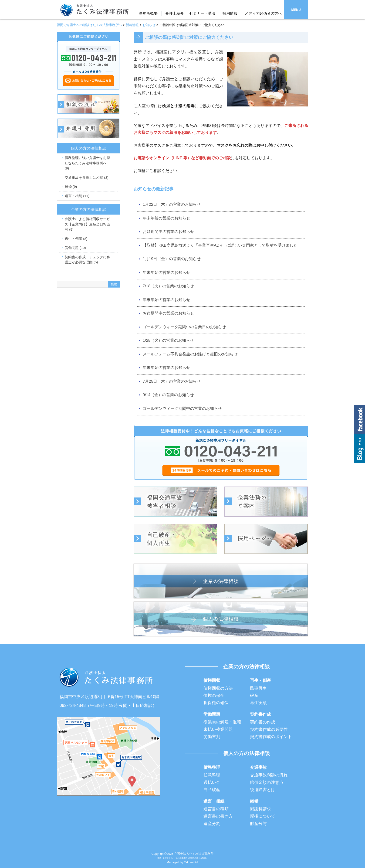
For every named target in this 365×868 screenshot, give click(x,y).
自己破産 (212, 790)
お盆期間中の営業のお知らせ (168, 232)
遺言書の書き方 (218, 816)
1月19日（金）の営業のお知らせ (172, 259)
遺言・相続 (77, 196)
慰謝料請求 (260, 809)
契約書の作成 (263, 722)
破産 (254, 696)
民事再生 (258, 688)
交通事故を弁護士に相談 (87, 177)
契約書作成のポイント (271, 737)
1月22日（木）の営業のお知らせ (172, 204)
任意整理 (212, 775)
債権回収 (212, 680)
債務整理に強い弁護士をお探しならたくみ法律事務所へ (87, 163)
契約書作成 (260, 714)
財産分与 (258, 824)
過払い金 (212, 782)
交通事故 (258, 767)
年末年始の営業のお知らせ (166, 218)
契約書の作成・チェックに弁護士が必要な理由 (87, 260)
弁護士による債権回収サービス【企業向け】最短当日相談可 (87, 224)
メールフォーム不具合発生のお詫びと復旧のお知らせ (190, 354)
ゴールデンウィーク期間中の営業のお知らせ (182, 409)
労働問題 (75, 248)
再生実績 (258, 703)
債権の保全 (214, 696)
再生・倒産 (76, 239)
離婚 (71, 187)
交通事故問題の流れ (269, 775)
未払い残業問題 (218, 729)
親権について (263, 816)
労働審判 (212, 737)
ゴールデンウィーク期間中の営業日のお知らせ (184, 327)
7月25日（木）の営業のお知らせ (172, 381)
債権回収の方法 (218, 688)
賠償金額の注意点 (267, 782)
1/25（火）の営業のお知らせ (168, 340)
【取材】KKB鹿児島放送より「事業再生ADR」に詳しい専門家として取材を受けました (220, 245)
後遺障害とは (263, 790)
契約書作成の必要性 (269, 729)
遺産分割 (212, 824)
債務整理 (212, 767)
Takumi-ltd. (191, 862)
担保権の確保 (216, 703)
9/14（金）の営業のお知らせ (168, 395)
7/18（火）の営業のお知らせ (168, 286)
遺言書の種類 (216, 809)
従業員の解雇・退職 (222, 722)
